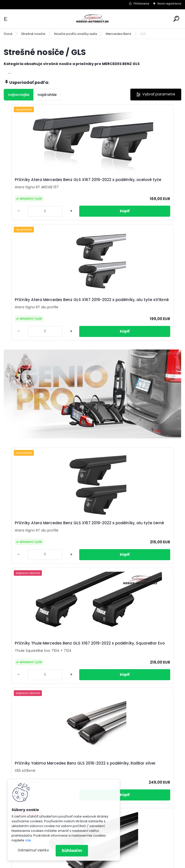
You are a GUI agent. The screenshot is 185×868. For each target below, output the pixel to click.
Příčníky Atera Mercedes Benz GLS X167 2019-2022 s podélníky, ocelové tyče (47, 182)
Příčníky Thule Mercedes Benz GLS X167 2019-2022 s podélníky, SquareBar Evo (136, 409)
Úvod (8, 34)
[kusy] (24, 215)
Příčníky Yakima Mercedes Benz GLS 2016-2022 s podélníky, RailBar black (133, 534)
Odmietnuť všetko (33, 850)
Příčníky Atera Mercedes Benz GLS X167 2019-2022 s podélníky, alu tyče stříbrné (137, 182)
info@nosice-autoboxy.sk (139, 778)
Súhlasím (72, 851)
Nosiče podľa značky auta (76, 34)
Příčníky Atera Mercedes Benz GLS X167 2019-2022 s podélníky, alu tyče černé (47, 409)
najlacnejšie (19, 95)
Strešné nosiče (33, 34)
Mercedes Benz (119, 34)
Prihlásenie (141, 4)
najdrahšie (47, 95)
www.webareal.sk (113, 863)
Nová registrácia (169, 4)
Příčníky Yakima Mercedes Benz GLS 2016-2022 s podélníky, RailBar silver (44, 534)
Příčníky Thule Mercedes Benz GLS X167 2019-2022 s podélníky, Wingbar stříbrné (47, 660)
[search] (176, 19)
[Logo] (92, 19)
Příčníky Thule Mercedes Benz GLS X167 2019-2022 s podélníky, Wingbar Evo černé (136, 660)
